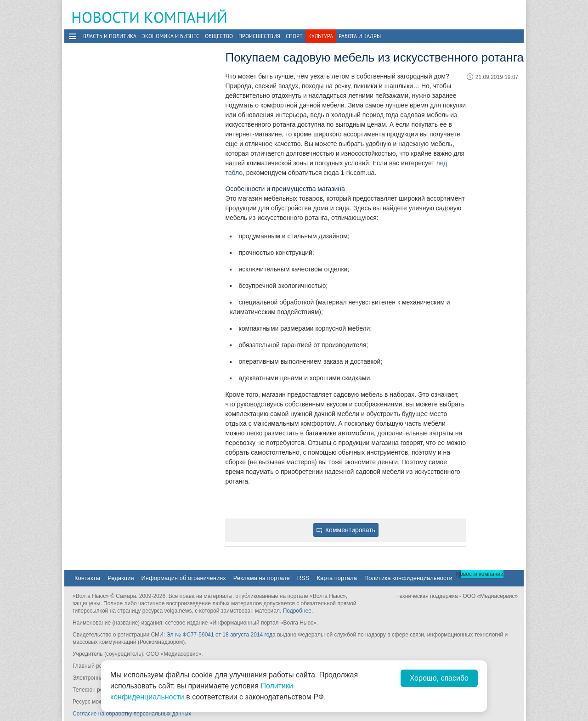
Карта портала (336, 578)
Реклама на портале (262, 578)
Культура (321, 36)
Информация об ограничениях (183, 578)
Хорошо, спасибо (439, 678)
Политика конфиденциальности (408, 578)
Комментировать (346, 530)
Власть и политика (110, 36)
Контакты (87, 578)
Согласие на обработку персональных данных (132, 714)
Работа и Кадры (360, 36)
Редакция (121, 578)
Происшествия (259, 36)
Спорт (294, 36)
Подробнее (297, 611)
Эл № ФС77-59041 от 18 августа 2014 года (221, 635)
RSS (303, 578)
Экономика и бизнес (171, 36)
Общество (219, 36)
